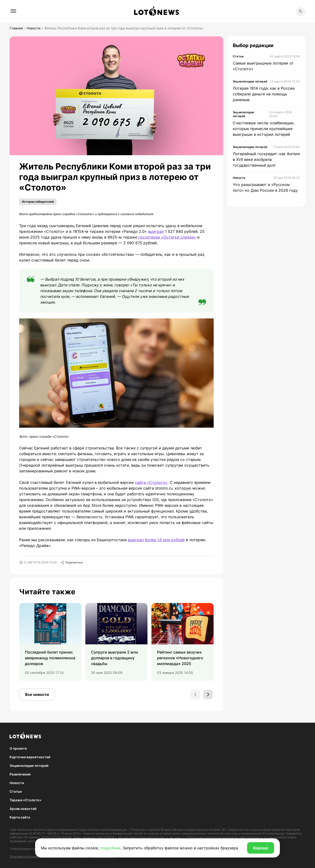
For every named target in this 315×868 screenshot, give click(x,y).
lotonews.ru (25, 830)
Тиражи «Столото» (25, 800)
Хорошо (261, 848)
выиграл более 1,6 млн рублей (156, 540)
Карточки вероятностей (30, 757)
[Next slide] (208, 694)
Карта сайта (20, 817)
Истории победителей (38, 202)
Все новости (37, 694)
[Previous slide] (196, 694)
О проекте (18, 748)
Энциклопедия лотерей (29, 766)
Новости (17, 783)
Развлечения (20, 774)
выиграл (156, 231)
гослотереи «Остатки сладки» (167, 237)
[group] (50, 642)
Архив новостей (23, 809)
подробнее (110, 848)
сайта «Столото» (151, 482)
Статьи (16, 791)
